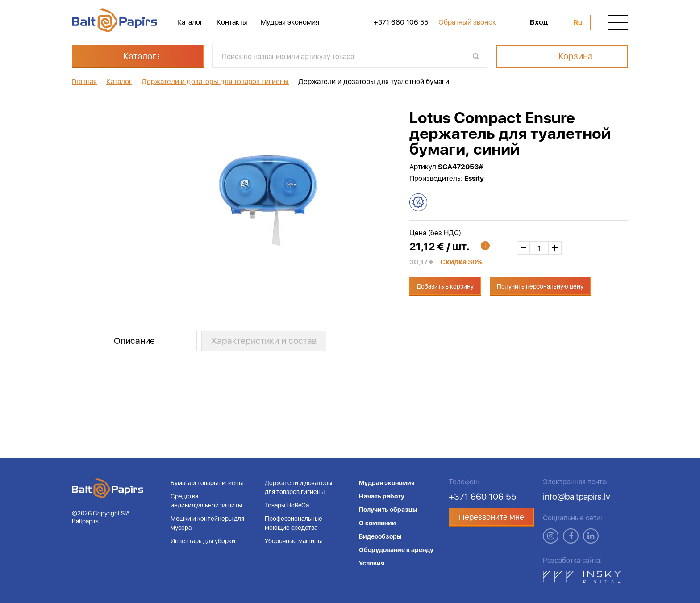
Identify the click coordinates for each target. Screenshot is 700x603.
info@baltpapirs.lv (577, 497)
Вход (539, 22)
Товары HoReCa (287, 505)
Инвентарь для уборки (203, 541)
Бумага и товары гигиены (207, 483)
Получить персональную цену (540, 286)
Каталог (190, 22)
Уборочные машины (293, 541)
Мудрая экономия (290, 22)
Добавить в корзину (445, 286)
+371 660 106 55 (401, 22)
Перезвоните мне (492, 517)
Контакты (232, 22)
